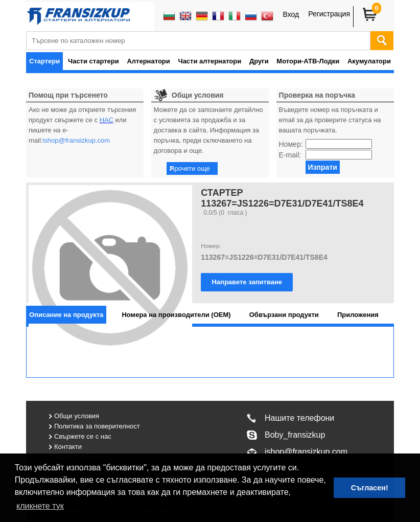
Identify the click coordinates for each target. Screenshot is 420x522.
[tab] (66, 315)
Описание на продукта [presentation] (66, 315)
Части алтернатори (210, 61)
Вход (291, 14)
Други (259, 61)
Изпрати (323, 167)
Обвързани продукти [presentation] (284, 315)
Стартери (44, 61)
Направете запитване (247, 282)
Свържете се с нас (83, 436)
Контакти (68, 447)
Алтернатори (148, 61)
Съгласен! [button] (370, 488)
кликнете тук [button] (40, 506)
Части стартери (94, 61)
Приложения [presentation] (358, 315)
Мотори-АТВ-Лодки (308, 61)
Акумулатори (369, 61)
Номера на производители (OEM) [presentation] (176, 315)
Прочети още (190, 168)
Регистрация (329, 14)
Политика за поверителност (97, 426)
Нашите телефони (299, 418)
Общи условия (77, 416)
